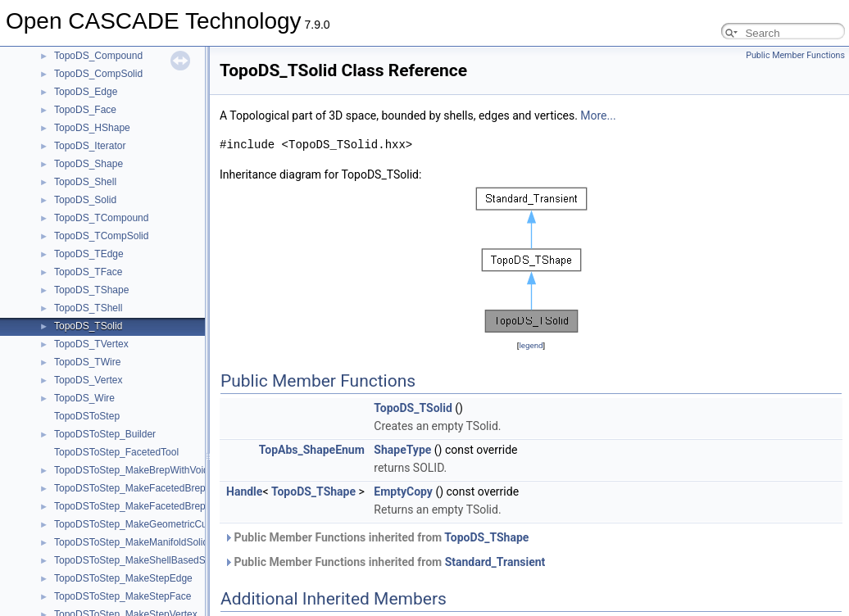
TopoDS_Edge (86, 92)
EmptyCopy (403, 491)
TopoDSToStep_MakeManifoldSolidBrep (141, 542)
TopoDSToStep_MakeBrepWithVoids (134, 470)
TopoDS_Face (85, 110)
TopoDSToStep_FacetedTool (116, 452)
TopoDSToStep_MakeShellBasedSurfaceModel (157, 560)
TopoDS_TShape (91, 290)
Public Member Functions (795, 55)
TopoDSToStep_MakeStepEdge (123, 578)
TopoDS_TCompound (101, 218)
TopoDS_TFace (88, 272)
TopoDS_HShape (92, 128)
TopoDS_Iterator (90, 146)
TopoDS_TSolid (88, 326)
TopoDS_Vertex (88, 380)
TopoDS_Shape (89, 164)
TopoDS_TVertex (91, 344)
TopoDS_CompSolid (98, 74)
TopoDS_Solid (85, 200)
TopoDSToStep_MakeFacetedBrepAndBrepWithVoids (171, 506)
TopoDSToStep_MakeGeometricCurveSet (145, 524)
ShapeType (402, 450)
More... (598, 115)
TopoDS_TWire (87, 362)
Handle (244, 491)
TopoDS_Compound (98, 56)
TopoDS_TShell (88, 308)
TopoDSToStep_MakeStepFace (123, 596)
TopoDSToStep (87, 416)
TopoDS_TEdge (89, 254)
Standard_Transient (495, 562)
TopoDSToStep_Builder (105, 434)
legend (531, 345)
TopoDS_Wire (84, 398)
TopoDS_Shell (85, 182)
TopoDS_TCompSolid (101, 236)
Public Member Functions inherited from (376, 537)
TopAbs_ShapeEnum (312, 450)
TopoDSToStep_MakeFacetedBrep (130, 488)
